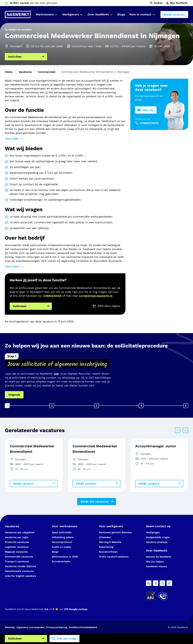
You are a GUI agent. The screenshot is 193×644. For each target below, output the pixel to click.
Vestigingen (153, 532)
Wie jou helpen (155, 562)
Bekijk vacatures (174, 15)
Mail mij (148, 110)
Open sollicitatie (62, 532)
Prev (178, 430)
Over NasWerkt (98, 14)
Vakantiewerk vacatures (19, 571)
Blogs (121, 14)
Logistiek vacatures (17, 547)
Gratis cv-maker (62, 547)
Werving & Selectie (110, 542)
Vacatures (25, 72)
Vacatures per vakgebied (20, 532)
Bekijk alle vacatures (94, 501)
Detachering (106, 547)
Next (185, 430)
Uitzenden (105, 537)
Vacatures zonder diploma (20, 566)
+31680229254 (52, 296)
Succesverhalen (62, 561)
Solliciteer (15, 57)
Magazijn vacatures (16, 552)
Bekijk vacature (23, 483)
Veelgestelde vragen (158, 537)
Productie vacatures (17, 542)
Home (9, 72)
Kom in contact (140, 14)
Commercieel (47, 72)
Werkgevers (71, 14)
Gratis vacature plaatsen (114, 557)
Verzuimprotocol (62, 542)
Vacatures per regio (17, 537)
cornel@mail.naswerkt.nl (96, 296)
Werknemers (45, 14)
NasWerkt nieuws (157, 566)
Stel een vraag (67, 638)
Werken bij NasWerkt (159, 557)
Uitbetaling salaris (63, 537)
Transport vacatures (17, 561)
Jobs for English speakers (21, 576)
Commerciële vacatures (19, 557)
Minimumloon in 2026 (65, 557)
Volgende (14, 395)
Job (56, 374)
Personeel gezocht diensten (115, 532)
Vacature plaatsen (157, 542)
